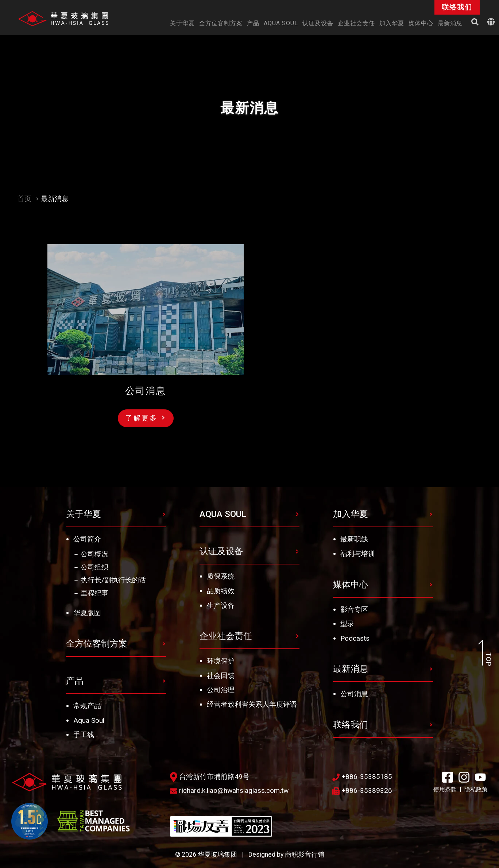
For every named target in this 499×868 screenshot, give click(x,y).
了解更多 (145, 418)
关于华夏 (84, 514)
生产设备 (221, 605)
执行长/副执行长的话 (113, 580)
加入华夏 (351, 514)
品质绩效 (221, 591)
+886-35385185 (362, 777)
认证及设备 (221, 551)
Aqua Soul (89, 720)
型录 (347, 624)
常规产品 (87, 706)
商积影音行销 (305, 855)
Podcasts (355, 638)
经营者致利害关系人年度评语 (252, 704)
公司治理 (221, 690)
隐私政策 (476, 789)
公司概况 (94, 554)
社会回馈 (221, 676)
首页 (24, 199)
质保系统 (221, 576)
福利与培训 (358, 554)
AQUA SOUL (223, 514)
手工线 (84, 735)
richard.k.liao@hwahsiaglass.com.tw (229, 790)
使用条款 (445, 789)
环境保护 (221, 661)
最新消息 (351, 669)
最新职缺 (354, 539)
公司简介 (87, 539)
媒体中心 (351, 585)
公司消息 (354, 694)
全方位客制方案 (97, 644)
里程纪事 (94, 593)
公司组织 (94, 567)
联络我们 (351, 725)
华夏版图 (87, 613)
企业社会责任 (226, 636)
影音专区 (354, 609)
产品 (75, 681)
